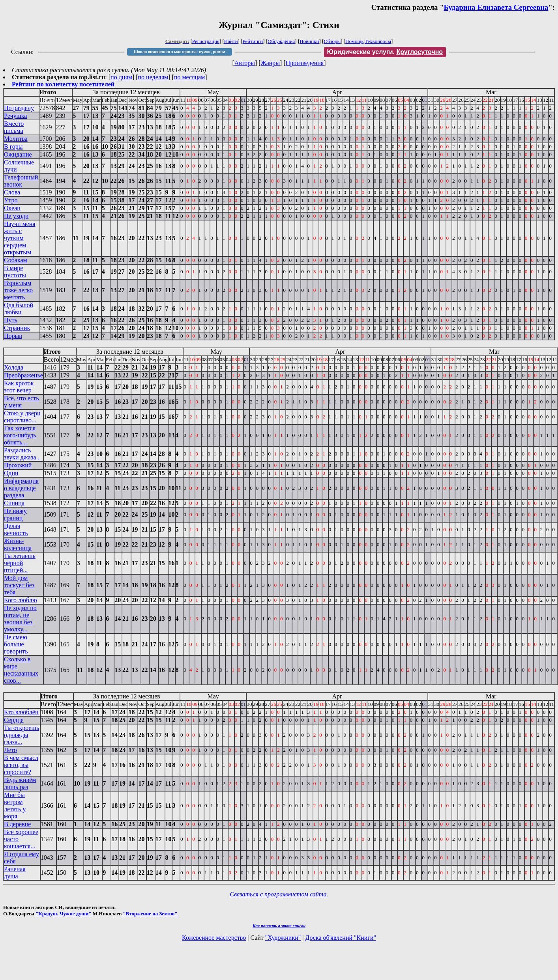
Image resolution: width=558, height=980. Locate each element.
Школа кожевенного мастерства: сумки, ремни (180, 52)
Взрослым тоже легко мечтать (18, 290)
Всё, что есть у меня (22, 402)
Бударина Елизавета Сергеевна (496, 7)
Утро (11, 200)
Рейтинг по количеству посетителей (63, 84)
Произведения (305, 63)
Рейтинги (253, 41)
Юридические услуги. (385, 52)
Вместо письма (14, 127)
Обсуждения (281, 41)
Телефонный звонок (21, 181)
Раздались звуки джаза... (22, 454)
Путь (11, 320)
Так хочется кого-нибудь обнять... (20, 435)
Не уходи (16, 216)
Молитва (16, 139)
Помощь (354, 41)
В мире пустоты (15, 272)
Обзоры (332, 41)
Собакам (16, 260)
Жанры (270, 63)
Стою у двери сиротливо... (22, 417)
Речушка (15, 116)
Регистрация (206, 41)
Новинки (309, 41)
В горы (13, 147)
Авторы (245, 63)
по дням (121, 77)
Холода (14, 367)
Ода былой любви (19, 309)
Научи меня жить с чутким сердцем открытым (20, 238)
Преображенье (23, 375)
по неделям (153, 77)
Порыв (13, 336)
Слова (12, 192)
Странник (17, 328)
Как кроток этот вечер (19, 387)
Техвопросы (378, 41)
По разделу (19, 108)
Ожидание (18, 154)
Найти (231, 41)
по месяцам (189, 77)
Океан (12, 208)
